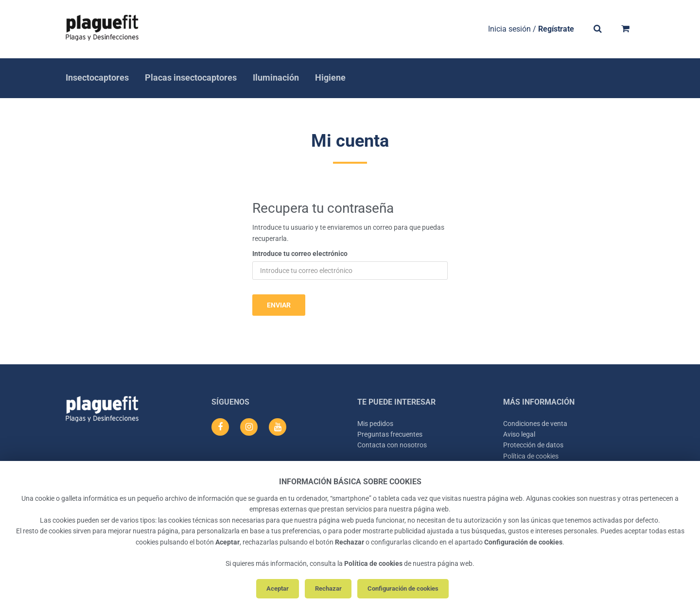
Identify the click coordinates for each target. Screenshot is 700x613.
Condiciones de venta (535, 424)
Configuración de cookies (403, 588)
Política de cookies (531, 456)
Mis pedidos (375, 424)
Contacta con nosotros (392, 445)
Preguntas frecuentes (390, 434)
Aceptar (278, 588)
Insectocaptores (97, 77)
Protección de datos (533, 445)
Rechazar (328, 588)
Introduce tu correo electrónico (300, 254)
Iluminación (276, 77)
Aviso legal (519, 434)
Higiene (330, 77)
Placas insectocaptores (191, 77)
